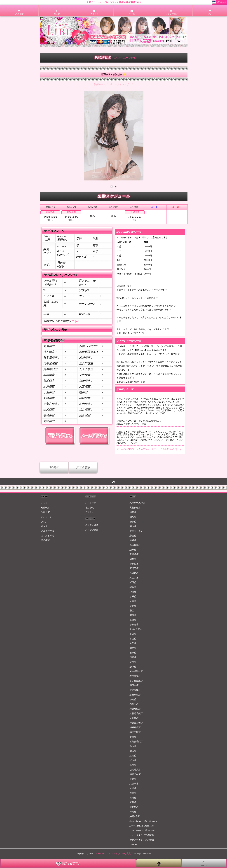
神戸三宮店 (135, 732)
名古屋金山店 (136, 681)
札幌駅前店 (135, 508)
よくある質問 (47, 536)
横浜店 (133, 587)
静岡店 (133, 657)
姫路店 (133, 737)
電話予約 (89, 508)
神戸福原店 (135, 728)
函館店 (133, 512)
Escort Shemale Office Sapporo (143, 821)
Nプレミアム (136, 629)
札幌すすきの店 (137, 503)
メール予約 (91, 503)
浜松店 (133, 662)
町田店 (133, 582)
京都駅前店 (135, 695)
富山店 (133, 639)
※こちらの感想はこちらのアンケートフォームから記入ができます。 (150, 449)
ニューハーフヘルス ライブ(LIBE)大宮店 (113, 854)
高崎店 (133, 620)
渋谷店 (133, 540)
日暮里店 (134, 564)
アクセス (89, 512)
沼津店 (133, 667)
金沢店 (133, 643)
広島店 (133, 756)
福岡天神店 (135, 774)
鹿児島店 (134, 807)
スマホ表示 (83, 467)
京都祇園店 (135, 690)
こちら (75, 321)
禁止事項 (45, 540)
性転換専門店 (136, 742)
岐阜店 (133, 653)
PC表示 (54, 467)
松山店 (133, 760)
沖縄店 (133, 812)
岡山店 (133, 746)
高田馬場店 (135, 545)
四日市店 (134, 685)
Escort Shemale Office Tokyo (142, 826)
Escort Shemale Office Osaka (142, 830)
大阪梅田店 (135, 709)
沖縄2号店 (134, 816)
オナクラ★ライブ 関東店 (142, 835)
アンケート (46, 517)
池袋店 (133, 559)
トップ (44, 503)
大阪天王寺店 (136, 723)
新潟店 (133, 634)
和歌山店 (134, 704)
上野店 (133, 550)
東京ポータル (136, 531)
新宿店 (133, 536)
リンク (44, 526)
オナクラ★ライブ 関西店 (142, 840)
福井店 (133, 648)
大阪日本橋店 (136, 714)
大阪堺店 (134, 718)
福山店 (133, 751)
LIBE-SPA (134, 845)
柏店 (132, 611)
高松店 (133, 765)
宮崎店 (133, 802)
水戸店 (133, 597)
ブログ (44, 522)
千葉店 (133, 606)
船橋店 (133, 615)
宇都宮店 (134, 625)
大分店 (133, 788)
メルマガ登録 (47, 531)
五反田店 (134, 568)
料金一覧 (45, 508)
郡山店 (133, 526)
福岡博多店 (135, 770)
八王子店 (134, 578)
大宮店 (133, 601)
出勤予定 (45, 512)
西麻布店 (134, 573)
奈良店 (133, 699)
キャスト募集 (92, 525)
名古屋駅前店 (136, 671)
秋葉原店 (134, 554)
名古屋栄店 (135, 676)
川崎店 (133, 592)
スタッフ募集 (92, 530)
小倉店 (133, 779)
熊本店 (133, 793)
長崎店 (133, 798)
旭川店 (133, 517)
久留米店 (134, 784)
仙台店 (133, 522)
